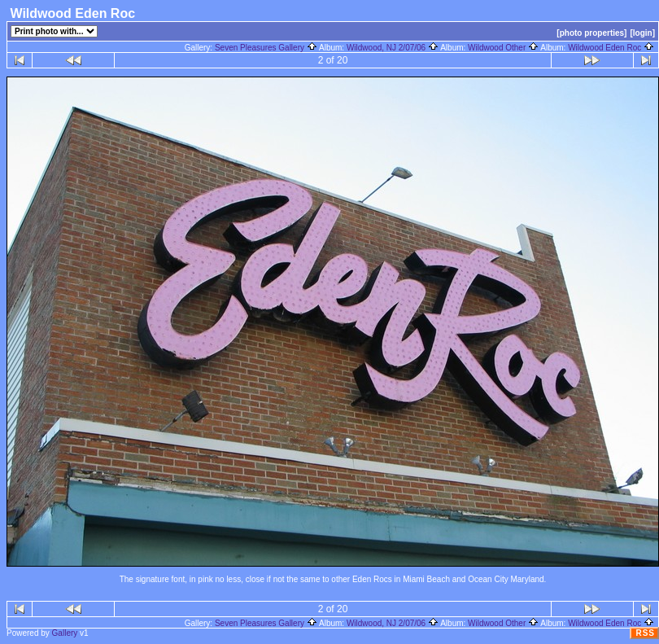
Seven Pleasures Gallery (266, 48)
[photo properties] (591, 33)
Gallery (65, 633)
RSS (645, 633)
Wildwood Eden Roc (611, 48)
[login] (642, 33)
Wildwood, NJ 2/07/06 (393, 48)
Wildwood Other (503, 48)
